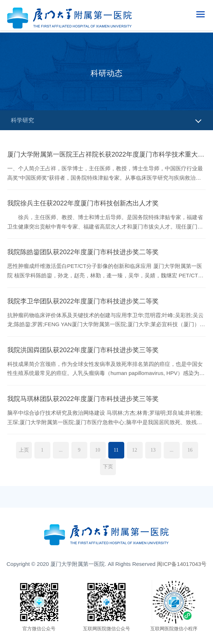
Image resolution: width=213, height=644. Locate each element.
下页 (108, 467)
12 (135, 450)
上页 (24, 450)
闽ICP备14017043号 (182, 564)
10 (98, 450)
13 (153, 450)
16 (190, 450)
